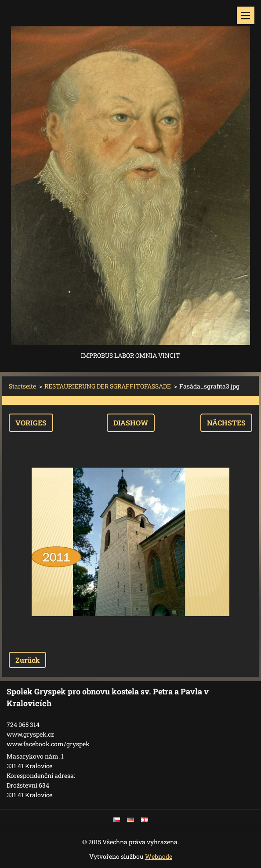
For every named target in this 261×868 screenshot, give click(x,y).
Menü (246, 15)
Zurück (27, 660)
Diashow (131, 423)
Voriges (31, 423)
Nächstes (226, 423)
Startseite (22, 386)
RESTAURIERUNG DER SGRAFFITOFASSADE (108, 386)
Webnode (159, 856)
